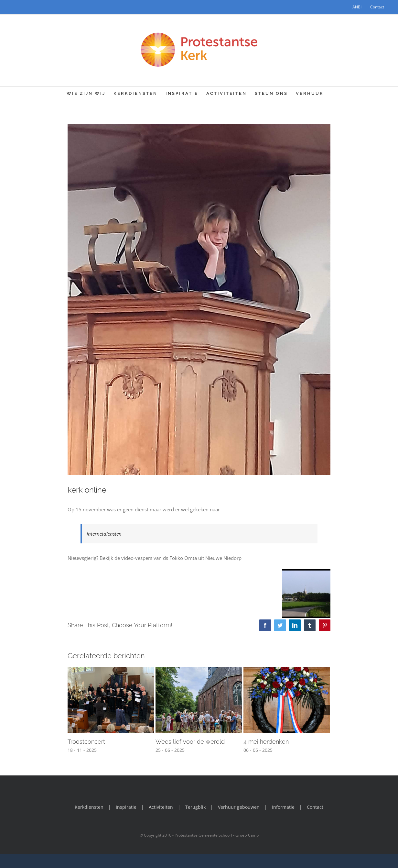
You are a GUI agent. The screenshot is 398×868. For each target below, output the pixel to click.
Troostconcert (86, 742)
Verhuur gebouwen (239, 807)
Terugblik (195, 807)
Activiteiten (161, 807)
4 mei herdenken (266, 742)
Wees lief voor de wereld (190, 742)
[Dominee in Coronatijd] (199, 300)
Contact (315, 807)
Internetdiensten (104, 534)
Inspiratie (126, 807)
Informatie (283, 807)
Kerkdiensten (89, 807)
